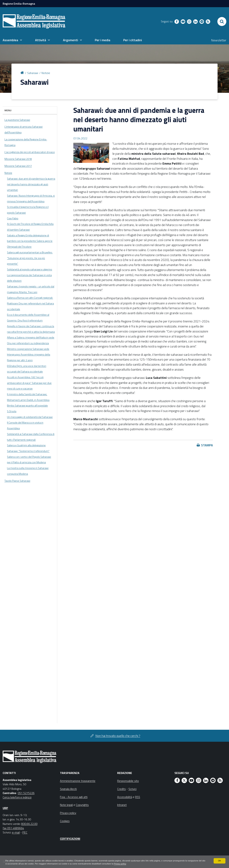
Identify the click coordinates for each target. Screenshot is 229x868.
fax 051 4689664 (13, 828)
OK (219, 860)
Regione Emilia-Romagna (19, 4)
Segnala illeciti (68, 789)
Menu (8, 110)
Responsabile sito (128, 781)
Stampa (207, 445)
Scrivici (132, 789)
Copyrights (82, 805)
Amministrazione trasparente (78, 781)
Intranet (122, 805)
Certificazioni (70, 839)
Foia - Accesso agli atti (74, 797)
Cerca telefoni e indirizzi (17, 797)
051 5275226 (26, 793)
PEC (25, 832)
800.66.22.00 (29, 824)
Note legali (66, 805)
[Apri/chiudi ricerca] (222, 21)
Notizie (46, 73)
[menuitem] (12, 40)
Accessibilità (125, 797)
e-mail (16, 832)
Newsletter (219, 40)
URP (5, 808)
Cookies (65, 821)
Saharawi (33, 73)
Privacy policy (146, 864)
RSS (138, 797)
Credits (121, 789)
